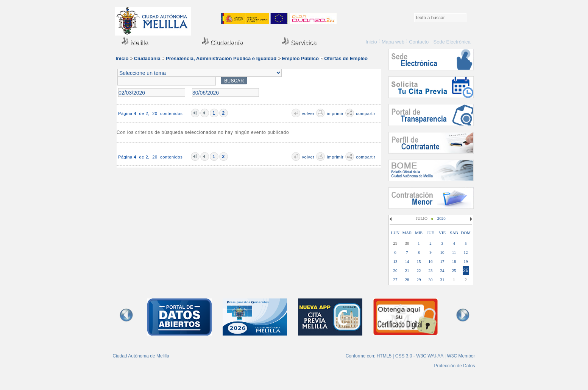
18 (454, 261)
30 (431, 280)
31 (442, 280)
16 (431, 261)
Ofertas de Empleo (346, 58)
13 (395, 261)
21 (407, 270)
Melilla (135, 42)
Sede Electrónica (452, 42)
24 (442, 270)
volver (308, 113)
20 (395, 270)
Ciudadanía (222, 42)
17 (442, 261)
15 (419, 261)
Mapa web (393, 42)
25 (454, 270)
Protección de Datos (454, 366)
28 (407, 280)
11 (454, 252)
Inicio (371, 42)
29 (419, 280)
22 (419, 270)
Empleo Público (300, 58)
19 (466, 261)
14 (407, 261)
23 (431, 270)
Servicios (299, 42)
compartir (366, 113)
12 (466, 252)
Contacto (419, 42)
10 (442, 252)
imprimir (335, 113)
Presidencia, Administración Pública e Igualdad (221, 58)
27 (395, 280)
